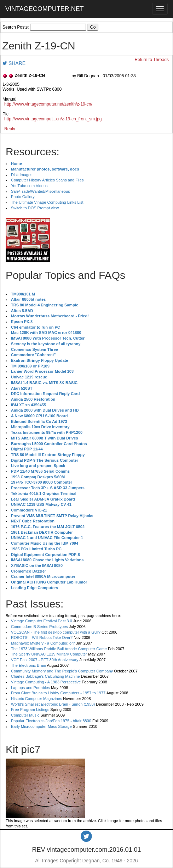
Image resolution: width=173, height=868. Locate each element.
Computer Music (25, 715)
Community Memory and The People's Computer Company (62, 671)
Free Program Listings (30, 710)
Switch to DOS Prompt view (35, 208)
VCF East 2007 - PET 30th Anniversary (45, 660)
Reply (10, 129)
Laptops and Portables (30, 688)
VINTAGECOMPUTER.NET (45, 9)
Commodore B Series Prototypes (39, 627)
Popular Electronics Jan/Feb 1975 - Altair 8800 (51, 721)
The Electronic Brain (28, 665)
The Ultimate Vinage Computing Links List (47, 202)
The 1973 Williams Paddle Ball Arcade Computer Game (59, 649)
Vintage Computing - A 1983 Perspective (46, 682)
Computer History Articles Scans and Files (47, 180)
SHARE (14, 63)
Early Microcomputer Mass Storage (41, 726)
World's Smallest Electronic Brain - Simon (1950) (53, 704)
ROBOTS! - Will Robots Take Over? (42, 637)
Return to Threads (152, 60)
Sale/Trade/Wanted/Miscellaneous (41, 191)
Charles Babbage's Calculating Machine (45, 676)
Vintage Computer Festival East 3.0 (42, 621)
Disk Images (22, 175)
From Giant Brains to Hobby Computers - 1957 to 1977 (58, 693)
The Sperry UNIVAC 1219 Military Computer (49, 654)
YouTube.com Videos (29, 186)
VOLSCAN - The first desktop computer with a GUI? (56, 632)
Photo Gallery (23, 197)
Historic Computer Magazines (36, 699)
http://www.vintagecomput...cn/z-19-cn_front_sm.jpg (53, 119)
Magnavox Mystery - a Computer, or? (43, 643)
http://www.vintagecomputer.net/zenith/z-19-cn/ (48, 104)
